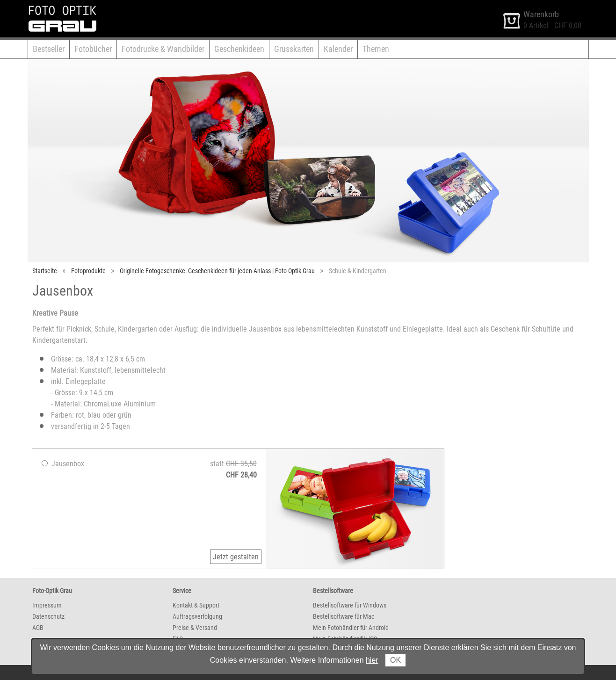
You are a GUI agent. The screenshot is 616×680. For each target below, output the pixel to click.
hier (372, 660)
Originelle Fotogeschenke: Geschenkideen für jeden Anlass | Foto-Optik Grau (217, 271)
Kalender (338, 49)
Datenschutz (48, 616)
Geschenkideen (239, 49)
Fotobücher (93, 49)
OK (395, 660)
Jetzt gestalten (236, 557)
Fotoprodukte (88, 271)
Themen (376, 49)
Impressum (47, 605)
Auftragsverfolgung (197, 616)
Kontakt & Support (196, 605)
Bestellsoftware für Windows (350, 605)
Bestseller (49, 49)
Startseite (45, 271)
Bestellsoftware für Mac (344, 616)
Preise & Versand (195, 628)
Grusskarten (294, 49)
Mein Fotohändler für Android (351, 628)
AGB (38, 628)
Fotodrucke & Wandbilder (163, 49)
